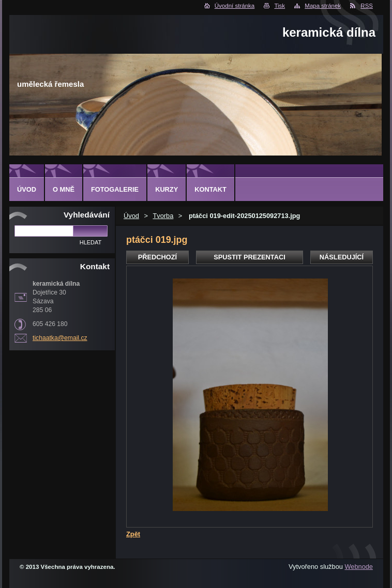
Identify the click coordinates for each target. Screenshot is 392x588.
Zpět (133, 534)
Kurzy (167, 189)
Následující (342, 257)
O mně (64, 189)
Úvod (131, 216)
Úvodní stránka (235, 6)
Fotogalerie (115, 189)
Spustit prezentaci (249, 257)
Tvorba (163, 216)
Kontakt (210, 189)
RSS (367, 6)
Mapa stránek (323, 6)
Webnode (359, 567)
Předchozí (157, 257)
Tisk (280, 6)
